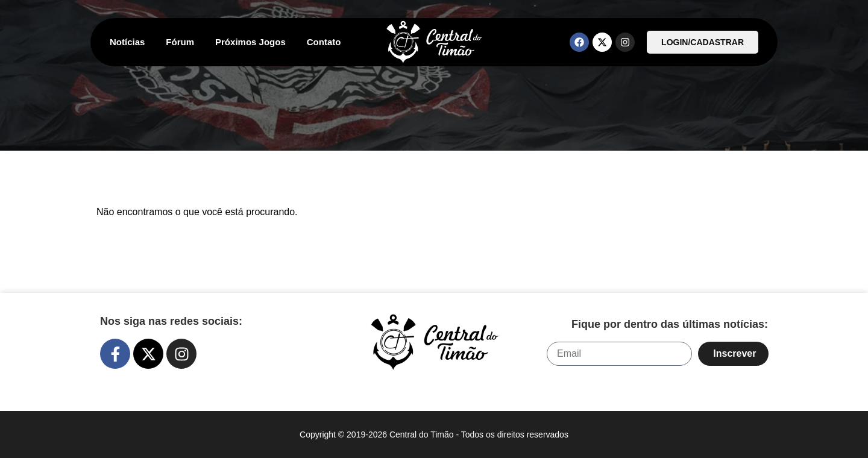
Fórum (180, 42)
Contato (324, 42)
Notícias (127, 42)
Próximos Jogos (250, 42)
